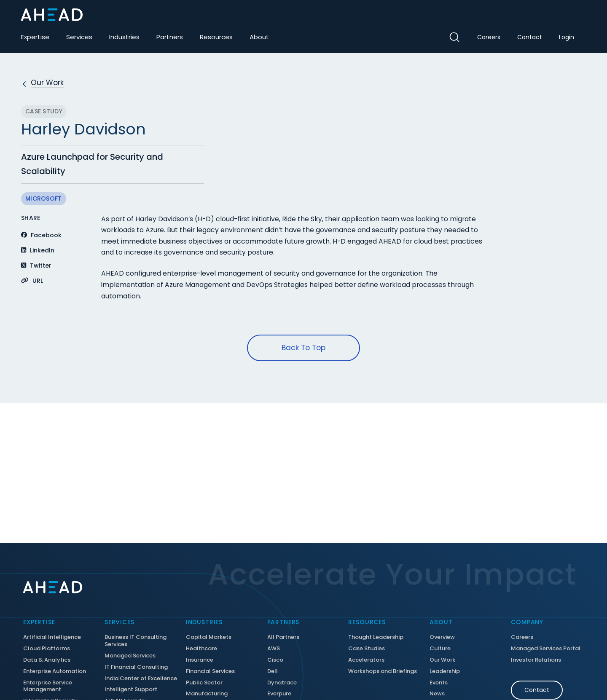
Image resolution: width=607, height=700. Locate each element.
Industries (124, 37)
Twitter (36, 266)
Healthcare (201, 649)
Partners (170, 37)
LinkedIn (38, 250)
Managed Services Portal (546, 649)
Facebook (41, 235)
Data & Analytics (47, 660)
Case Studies (367, 649)
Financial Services (210, 672)
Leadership (445, 672)
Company (527, 622)
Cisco (275, 660)
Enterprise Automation (55, 672)
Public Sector (204, 683)
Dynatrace (282, 683)
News (437, 694)
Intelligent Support (131, 690)
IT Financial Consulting (136, 667)
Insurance (200, 660)
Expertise (35, 37)
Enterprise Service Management (48, 687)
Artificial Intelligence (52, 637)
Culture (440, 649)
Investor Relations (536, 660)
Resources (216, 37)
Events (439, 683)
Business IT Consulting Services (136, 641)
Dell (273, 672)
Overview (442, 637)
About (259, 37)
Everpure (279, 694)
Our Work (442, 660)
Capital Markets (209, 637)
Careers (489, 37)
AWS (274, 649)
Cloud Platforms (47, 649)
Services (79, 37)
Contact (530, 37)
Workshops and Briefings (383, 672)
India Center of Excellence (141, 679)
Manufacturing (207, 694)
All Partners (283, 637)
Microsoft (44, 198)
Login (567, 37)
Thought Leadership (376, 637)
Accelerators (366, 660)
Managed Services (130, 656)
